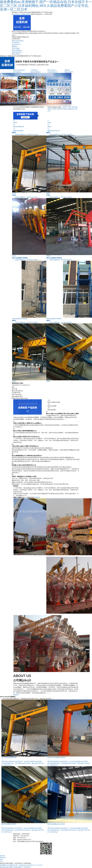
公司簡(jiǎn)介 (16, 43)
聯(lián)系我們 (26, 14)
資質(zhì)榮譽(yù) (17, 50)
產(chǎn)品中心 (16, 14)
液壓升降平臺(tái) (63, 109)
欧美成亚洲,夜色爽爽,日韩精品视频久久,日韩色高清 (15, 867)
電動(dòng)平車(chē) (63, 130)
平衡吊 (69, 107)
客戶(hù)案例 (16, 48)
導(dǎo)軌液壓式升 (29, 126)
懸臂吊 (65, 107)
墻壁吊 (55, 109)
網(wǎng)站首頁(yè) (18, 41)
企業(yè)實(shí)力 (17, 52)
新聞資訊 (14, 46)
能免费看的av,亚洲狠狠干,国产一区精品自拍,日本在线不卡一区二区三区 (21, 865)
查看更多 (37, 497)
